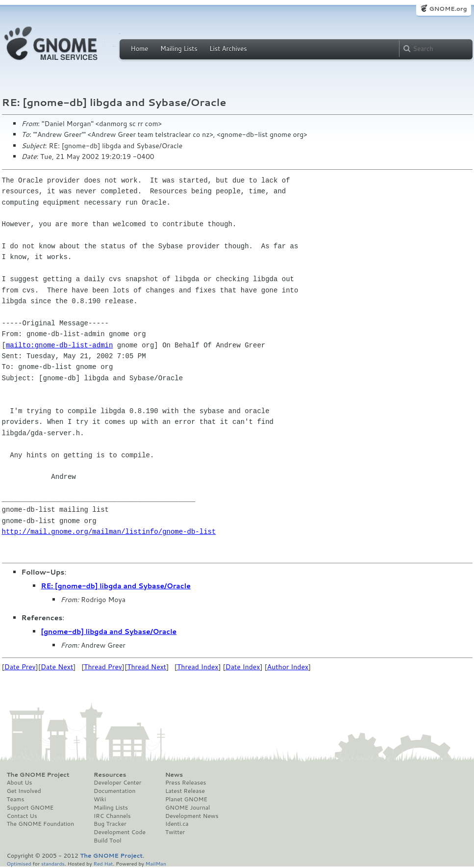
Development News (192, 816)
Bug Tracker (110, 824)
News (174, 775)
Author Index (288, 667)
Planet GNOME (186, 799)
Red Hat (103, 863)
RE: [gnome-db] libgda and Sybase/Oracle (116, 586)
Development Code (120, 832)
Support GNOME (30, 808)
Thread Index (198, 667)
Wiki (100, 799)
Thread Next (147, 667)
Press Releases (186, 783)
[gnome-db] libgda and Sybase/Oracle (109, 631)
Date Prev (20, 667)
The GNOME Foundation (41, 824)
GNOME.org (448, 9)
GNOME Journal (188, 808)
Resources (110, 775)
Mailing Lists (179, 49)
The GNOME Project (38, 775)
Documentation (114, 791)
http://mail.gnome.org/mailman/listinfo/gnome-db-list (109, 532)
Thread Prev (103, 667)
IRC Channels (112, 816)
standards (53, 863)
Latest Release (185, 791)
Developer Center (117, 783)
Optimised (19, 863)
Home (140, 49)
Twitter (175, 832)
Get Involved (24, 791)
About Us (20, 783)
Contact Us (22, 816)
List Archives (228, 49)
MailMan (156, 863)
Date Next (57, 667)
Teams (16, 799)
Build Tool (107, 841)
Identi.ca (177, 824)
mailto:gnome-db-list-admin (59, 345)
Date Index (243, 667)
